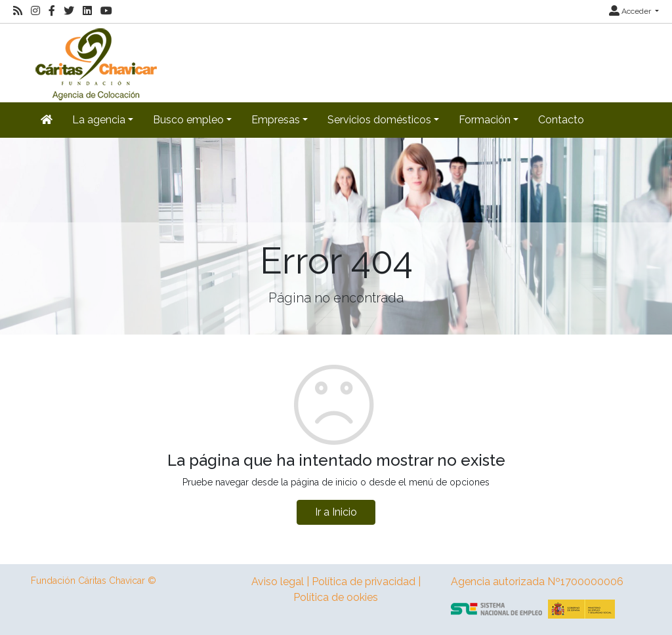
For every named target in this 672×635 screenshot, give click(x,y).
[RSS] (18, 11)
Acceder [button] (631, 11)
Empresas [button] (276, 120)
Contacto (561, 120)
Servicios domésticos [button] (379, 120)
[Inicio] (94, 62)
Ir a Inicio (336, 512)
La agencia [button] (99, 120)
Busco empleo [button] (188, 120)
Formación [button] (485, 120)
